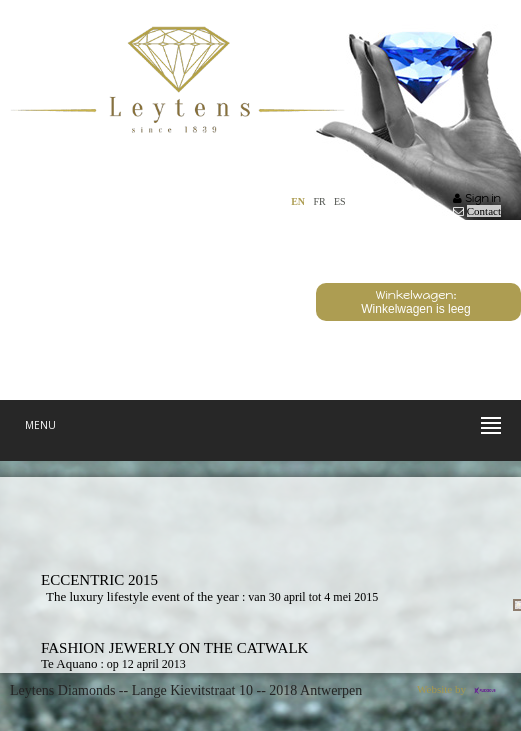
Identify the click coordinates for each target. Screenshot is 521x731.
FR (319, 201)
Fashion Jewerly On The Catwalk (174, 648)
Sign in (477, 198)
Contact (484, 211)
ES (340, 201)
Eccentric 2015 (99, 580)
